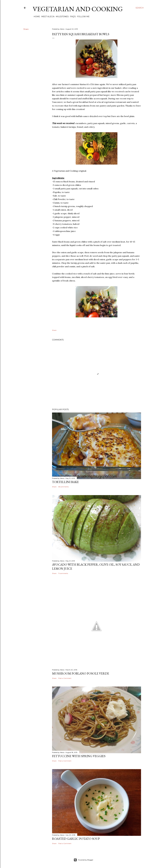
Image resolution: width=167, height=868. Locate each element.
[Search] (140, 8)
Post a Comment (65, 678)
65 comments (63, 487)
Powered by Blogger (83, 860)
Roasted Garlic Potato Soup (76, 839)
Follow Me (82, 17)
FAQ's (72, 17)
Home (36, 17)
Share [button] (26, 29)
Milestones (61, 17)
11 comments (63, 573)
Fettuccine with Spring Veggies (79, 756)
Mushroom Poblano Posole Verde (81, 673)
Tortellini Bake (65, 482)
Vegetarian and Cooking (78, 9)
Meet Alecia (47, 17)
